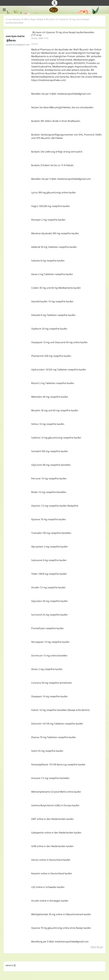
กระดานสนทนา (13, 19)
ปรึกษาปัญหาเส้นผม (34, 19)
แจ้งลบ (35, 44)
